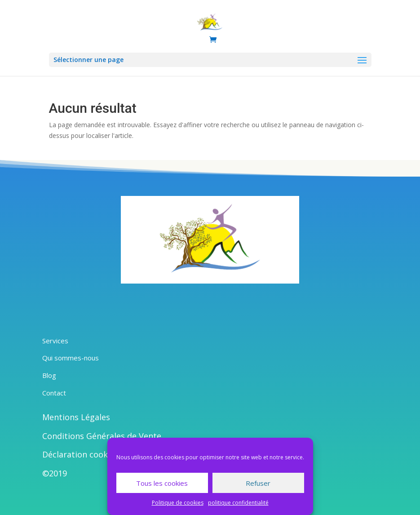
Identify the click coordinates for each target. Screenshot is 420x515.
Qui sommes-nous (71, 358)
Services (55, 341)
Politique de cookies (178, 503)
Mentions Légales (76, 417)
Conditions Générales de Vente (102, 436)
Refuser (258, 483)
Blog (49, 375)
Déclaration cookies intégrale (99, 454)
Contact (54, 393)
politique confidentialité (238, 503)
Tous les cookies (162, 483)
